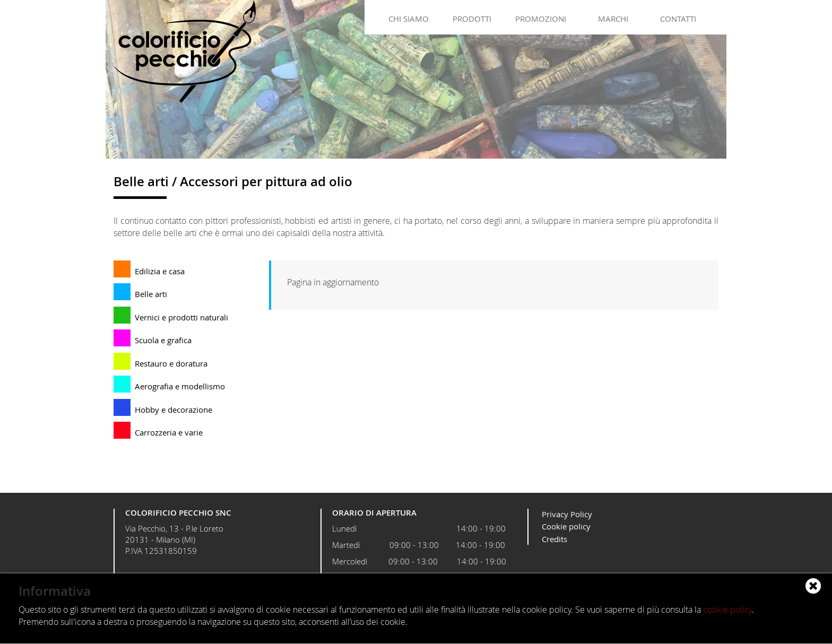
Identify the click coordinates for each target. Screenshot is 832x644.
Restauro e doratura (171, 363)
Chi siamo (409, 19)
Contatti (678, 19)
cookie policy (727, 610)
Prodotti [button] (472, 19)
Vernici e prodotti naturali (181, 317)
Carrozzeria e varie (169, 432)
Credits (554, 539)
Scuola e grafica (163, 340)
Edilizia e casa (160, 271)
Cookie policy (566, 526)
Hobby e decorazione (174, 410)
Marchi (613, 19)
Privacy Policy (567, 514)
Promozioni (541, 19)
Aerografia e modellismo (180, 386)
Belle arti (151, 294)
